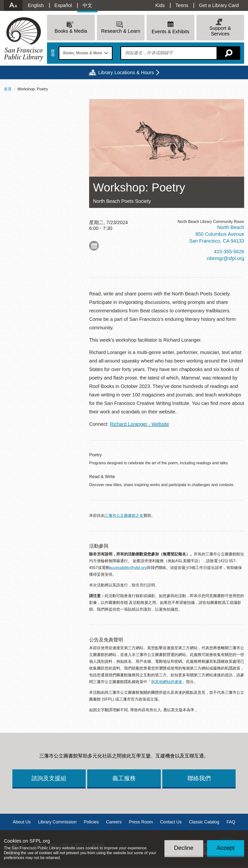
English (36, 5)
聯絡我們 (199, 778)
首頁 (8, 89)
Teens (182, 5)
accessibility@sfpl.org (128, 568)
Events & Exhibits (170, 32)
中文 (87, 5)
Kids (160, 5)
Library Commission (57, 822)
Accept (226, 848)
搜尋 (53, 53)
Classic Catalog (204, 822)
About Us (22, 822)
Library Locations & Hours (126, 72)
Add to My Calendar (94, 246)
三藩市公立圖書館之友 (124, 516)
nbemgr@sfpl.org (225, 258)
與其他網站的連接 (167, 682)
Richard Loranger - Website (139, 424)
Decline (184, 848)
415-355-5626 (229, 252)
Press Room (141, 822)
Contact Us (171, 822)
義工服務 (124, 778)
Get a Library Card (219, 5)
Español (63, 5)
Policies (91, 822)
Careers (114, 822)
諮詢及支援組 (49, 778)
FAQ (231, 822)
